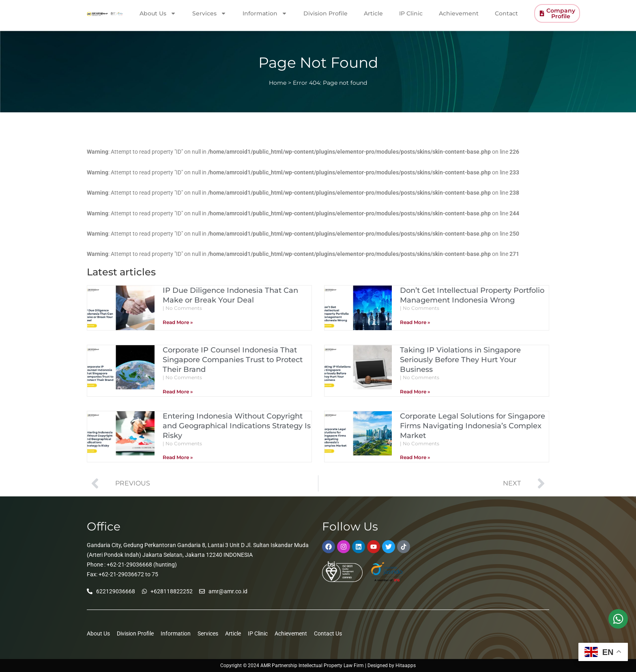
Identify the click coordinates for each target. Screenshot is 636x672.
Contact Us (328, 633)
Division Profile (326, 13)
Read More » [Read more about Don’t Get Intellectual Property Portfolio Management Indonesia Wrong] (415, 322)
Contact (506, 13)
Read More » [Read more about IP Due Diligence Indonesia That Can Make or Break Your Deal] (178, 322)
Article (373, 13)
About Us (158, 13)
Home (278, 83)
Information (265, 13)
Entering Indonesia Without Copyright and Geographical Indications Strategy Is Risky (237, 426)
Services (209, 13)
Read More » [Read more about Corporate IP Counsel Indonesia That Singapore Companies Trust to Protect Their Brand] (178, 392)
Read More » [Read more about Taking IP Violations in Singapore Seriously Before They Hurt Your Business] (415, 392)
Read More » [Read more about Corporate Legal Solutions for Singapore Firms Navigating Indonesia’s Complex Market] (415, 457)
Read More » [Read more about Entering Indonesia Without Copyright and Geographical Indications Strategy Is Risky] (178, 457)
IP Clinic (411, 13)
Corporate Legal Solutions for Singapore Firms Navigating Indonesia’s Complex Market (473, 426)
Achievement (459, 13)
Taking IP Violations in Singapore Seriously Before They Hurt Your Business (460, 360)
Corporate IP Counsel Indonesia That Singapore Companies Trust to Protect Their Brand (233, 360)
